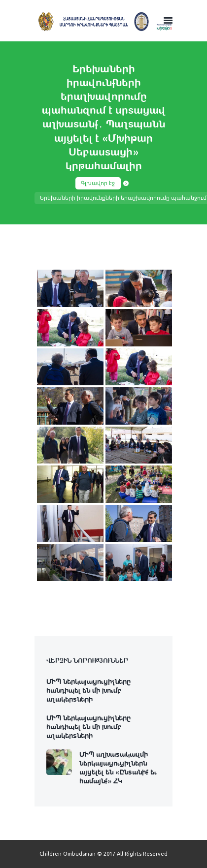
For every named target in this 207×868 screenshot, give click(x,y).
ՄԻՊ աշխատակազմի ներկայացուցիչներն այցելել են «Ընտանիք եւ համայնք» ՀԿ (118, 767)
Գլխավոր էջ (98, 183)
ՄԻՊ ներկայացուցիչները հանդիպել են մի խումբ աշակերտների (88, 690)
